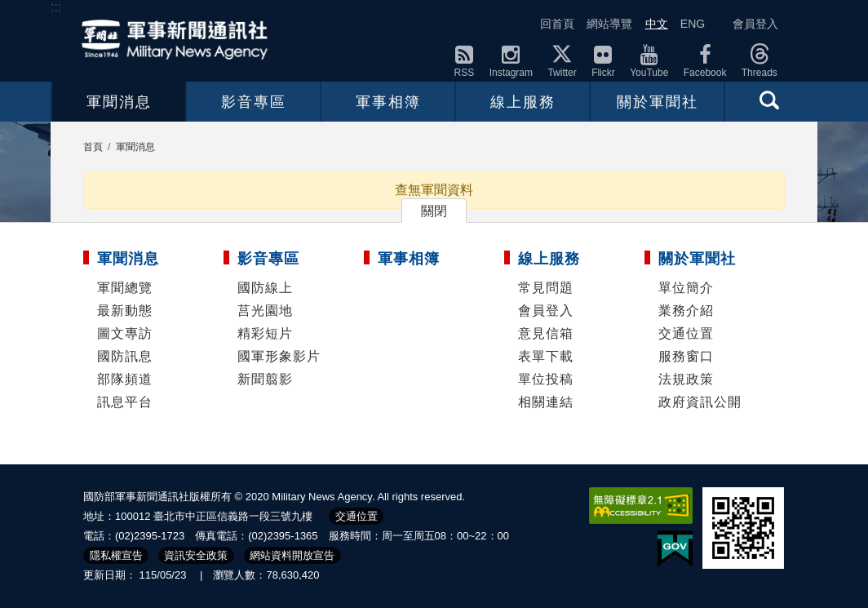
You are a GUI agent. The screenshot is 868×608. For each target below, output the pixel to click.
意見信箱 (546, 333)
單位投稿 (546, 379)
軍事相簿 (388, 102)
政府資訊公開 (700, 402)
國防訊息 (125, 356)
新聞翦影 (265, 379)
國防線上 (265, 288)
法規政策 (686, 379)
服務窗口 (686, 356)
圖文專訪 (125, 333)
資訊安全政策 (196, 555)
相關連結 (546, 402)
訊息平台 (125, 402)
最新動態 (125, 311)
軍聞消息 (119, 102)
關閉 (434, 211)
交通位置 (686, 333)
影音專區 (254, 102)
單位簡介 (686, 288)
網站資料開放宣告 (292, 555)
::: (56, 7)
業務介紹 (686, 311)
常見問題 (546, 288)
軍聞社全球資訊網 (179, 40)
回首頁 (557, 24)
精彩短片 (265, 333)
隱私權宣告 (116, 555)
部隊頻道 (125, 379)
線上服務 (523, 102)
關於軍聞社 (658, 102)
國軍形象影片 (279, 356)
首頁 (93, 147)
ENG (693, 24)
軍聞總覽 (125, 288)
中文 (657, 24)
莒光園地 (265, 311)
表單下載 (546, 356)
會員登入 (755, 24)
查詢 (769, 100)
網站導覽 (609, 24)
